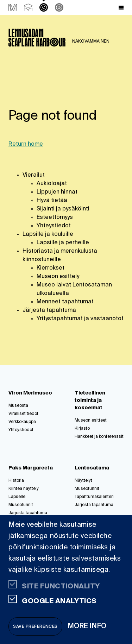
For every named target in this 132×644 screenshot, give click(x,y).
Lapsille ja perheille (63, 243)
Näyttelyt (83, 481)
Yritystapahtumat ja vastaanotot (80, 319)
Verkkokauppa (22, 422)
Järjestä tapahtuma (28, 513)
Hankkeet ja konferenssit (99, 437)
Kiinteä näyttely (24, 489)
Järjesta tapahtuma (49, 310)
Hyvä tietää (52, 201)
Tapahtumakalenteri (94, 497)
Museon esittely (58, 277)
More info (87, 626)
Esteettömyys (55, 217)
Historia (16, 481)
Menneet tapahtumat (65, 302)
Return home (26, 144)
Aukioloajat (52, 184)
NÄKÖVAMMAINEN (91, 42)
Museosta (18, 406)
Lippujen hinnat (57, 192)
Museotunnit (21, 505)
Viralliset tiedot (23, 414)
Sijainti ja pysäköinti (63, 209)
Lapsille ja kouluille (48, 234)
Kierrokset (51, 268)
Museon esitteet (91, 421)
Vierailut (34, 175)
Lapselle (17, 497)
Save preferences (35, 627)
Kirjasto (82, 429)
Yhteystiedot (54, 226)
